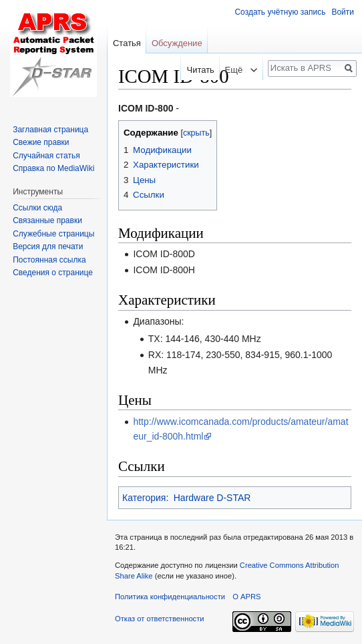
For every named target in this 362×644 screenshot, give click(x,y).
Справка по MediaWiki (53, 168)
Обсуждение (177, 43)
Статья (127, 43)
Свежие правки (41, 142)
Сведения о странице (53, 273)
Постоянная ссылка (49, 260)
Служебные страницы (53, 234)
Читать (197, 70)
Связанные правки (47, 220)
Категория (144, 498)
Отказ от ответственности (160, 619)
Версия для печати (48, 247)
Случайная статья (46, 156)
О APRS (246, 597)
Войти (343, 12)
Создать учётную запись (280, 12)
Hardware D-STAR (212, 498)
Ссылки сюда (37, 208)
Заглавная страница (50, 130)
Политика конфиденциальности (170, 597)
